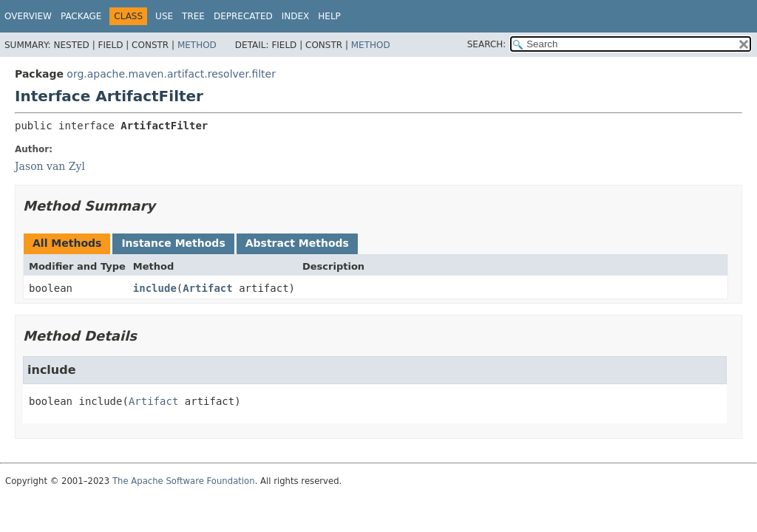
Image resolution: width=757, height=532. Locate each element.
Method (197, 45)
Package (81, 16)
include (155, 288)
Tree (193, 16)
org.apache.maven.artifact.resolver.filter (171, 74)
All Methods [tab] (67, 243)
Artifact (207, 288)
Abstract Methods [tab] (297, 243)
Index (296, 16)
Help (329, 16)
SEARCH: (487, 44)
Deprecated (243, 16)
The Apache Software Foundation (184, 481)
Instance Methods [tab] (173, 243)
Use (164, 16)
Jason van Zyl (50, 166)
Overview (28, 16)
